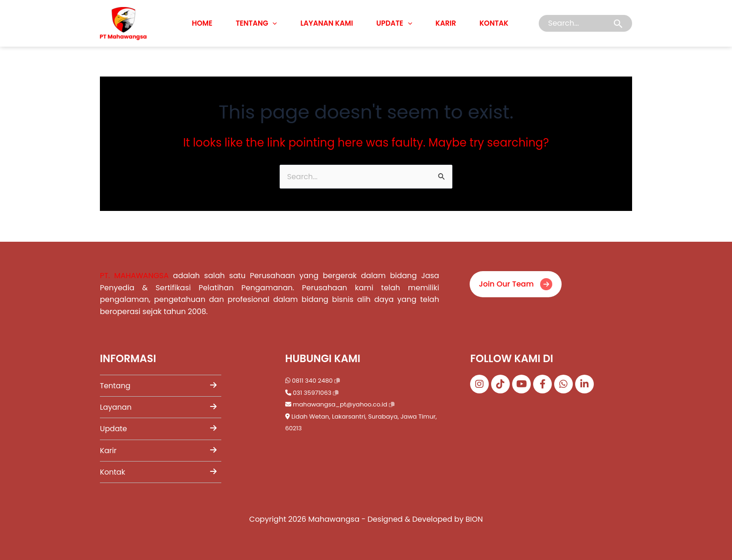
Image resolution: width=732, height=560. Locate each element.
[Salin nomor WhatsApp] (337, 380)
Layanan (158, 407)
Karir (446, 23)
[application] (272, 23)
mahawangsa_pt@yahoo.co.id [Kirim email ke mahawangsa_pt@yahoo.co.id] (341, 403)
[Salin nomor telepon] (336, 392)
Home (202, 23)
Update (394, 23)
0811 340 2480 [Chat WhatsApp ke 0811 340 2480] (312, 380)
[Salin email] (392, 404)
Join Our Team (516, 282)
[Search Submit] (618, 24)
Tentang (257, 23)
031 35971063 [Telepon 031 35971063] (312, 392)
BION (474, 519)
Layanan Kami (327, 23)
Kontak (494, 23)
